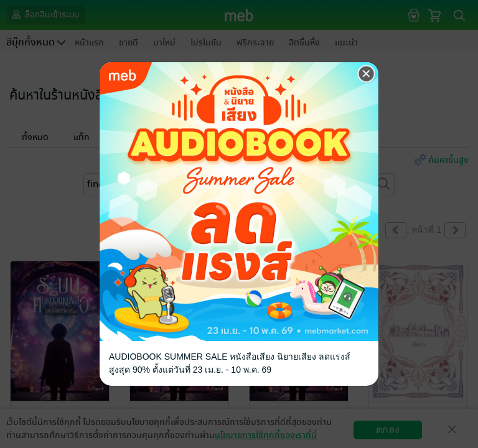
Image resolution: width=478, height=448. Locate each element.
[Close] (367, 74)
